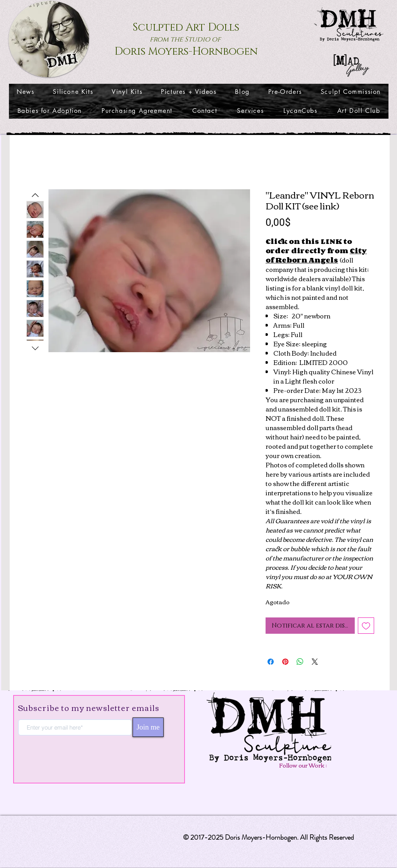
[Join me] (148, 727)
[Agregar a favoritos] (366, 626)
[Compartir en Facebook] (271, 662)
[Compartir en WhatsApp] (300, 662)
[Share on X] (315, 662)
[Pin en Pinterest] (285, 662)
